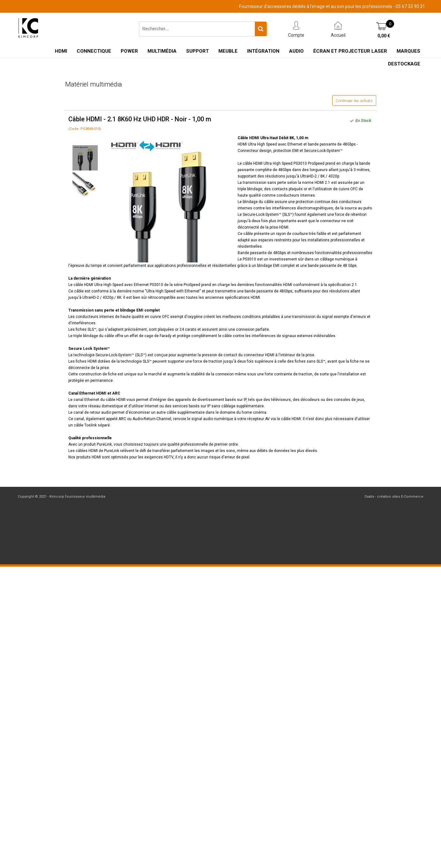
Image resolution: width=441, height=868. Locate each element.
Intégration (263, 51)
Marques (408, 51)
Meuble (228, 51)
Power (129, 51)
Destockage (404, 64)
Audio (296, 51)
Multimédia (162, 51)
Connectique (94, 51)
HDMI (61, 51)
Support (198, 51)
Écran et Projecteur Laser (350, 51)
